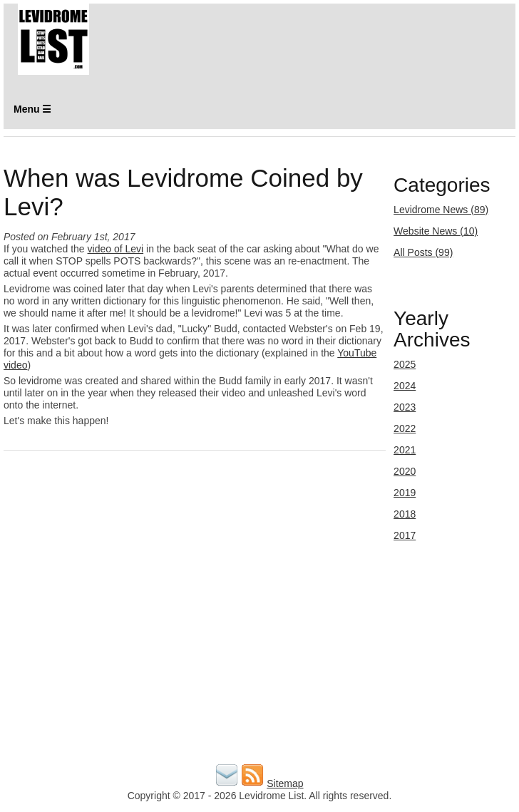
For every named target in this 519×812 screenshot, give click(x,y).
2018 (405, 514)
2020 (405, 471)
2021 (405, 450)
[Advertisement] (259, 661)
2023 (405, 407)
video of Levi (116, 249)
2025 (405, 364)
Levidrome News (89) (441, 210)
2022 (405, 428)
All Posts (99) (423, 252)
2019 (405, 493)
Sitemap (285, 783)
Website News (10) (436, 231)
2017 (405, 535)
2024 (405, 386)
